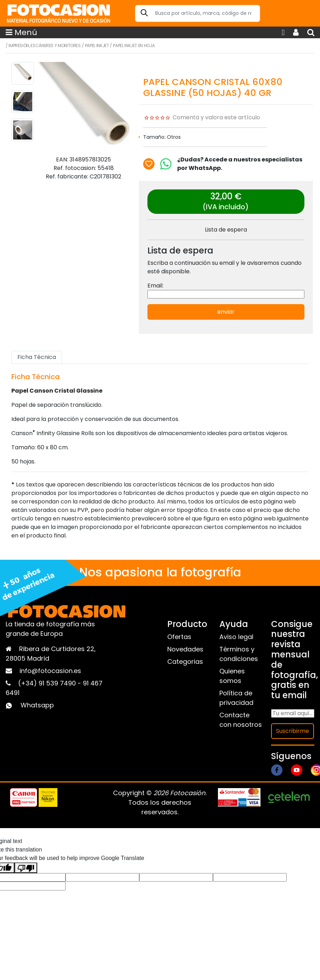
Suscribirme (293, 731)
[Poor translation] (26, 868)
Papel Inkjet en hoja (134, 45)
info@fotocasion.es (50, 671)
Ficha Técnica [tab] (37, 357)
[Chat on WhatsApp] (166, 164)
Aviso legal (236, 637)
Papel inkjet (97, 45)
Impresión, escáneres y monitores (44, 45)
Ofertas (179, 637)
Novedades (185, 649)
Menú (21, 32)
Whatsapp (37, 705)
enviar (226, 312)
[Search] (198, 13)
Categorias (185, 662)
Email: (155, 286)
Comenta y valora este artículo (216, 117)
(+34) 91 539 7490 (48, 683)
